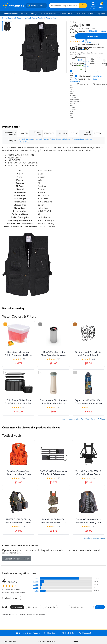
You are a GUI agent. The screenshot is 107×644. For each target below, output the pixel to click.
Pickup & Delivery (67, 13)
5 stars (36, 578)
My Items (101, 13)
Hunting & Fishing (30, 18)
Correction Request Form (17, 559)
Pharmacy (81, 13)
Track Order (68, 633)
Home (4, 18)
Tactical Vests (25, 142)
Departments (11, 13)
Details (96, 79)
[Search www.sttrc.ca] (64, 6)
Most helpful (50, 607)
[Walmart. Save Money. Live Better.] (13, 6)
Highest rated (34, 607)
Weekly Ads (85, 633)
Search (100, 607)
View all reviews (12, 598)
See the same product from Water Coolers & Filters (84, 419)
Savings (34, 13)
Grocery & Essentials (48, 13)
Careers (91, 13)
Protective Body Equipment (82, 139)
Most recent (17, 607)
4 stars (36, 582)
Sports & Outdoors (15, 18)
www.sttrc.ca (98, 76)
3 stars (36, 585)
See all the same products (94, 538)
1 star (37, 591)
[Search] (83, 6)
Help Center (51, 633)
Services (24, 13)
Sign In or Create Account (28, 633)
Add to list (83, 84)
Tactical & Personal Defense (48, 18)
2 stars (36, 588)
